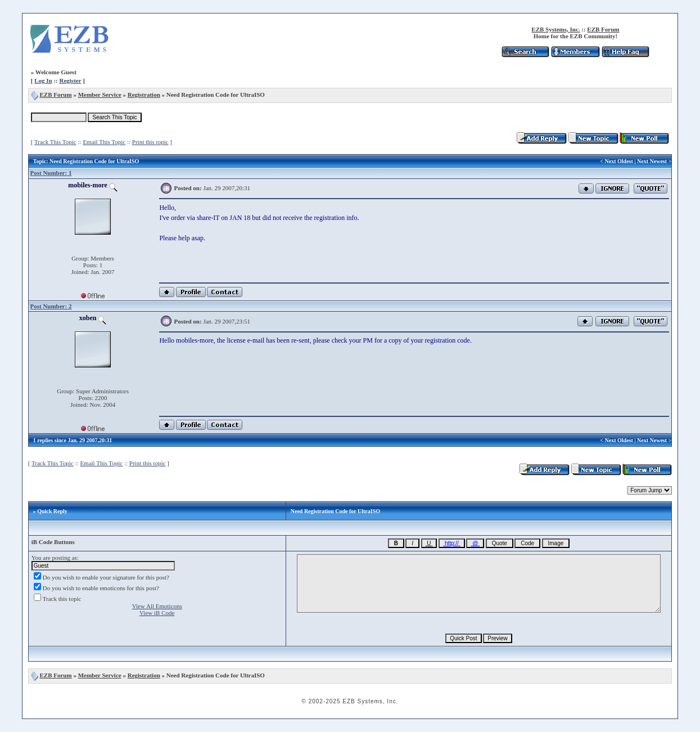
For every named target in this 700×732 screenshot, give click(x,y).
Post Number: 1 (51, 173)
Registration (144, 95)
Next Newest (652, 161)
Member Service (100, 95)
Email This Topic (104, 142)
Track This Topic (55, 142)
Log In (43, 80)
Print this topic (150, 142)
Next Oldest (619, 161)
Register (70, 80)
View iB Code (157, 613)
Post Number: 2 (51, 306)
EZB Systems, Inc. (556, 29)
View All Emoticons (157, 606)
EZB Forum (603, 29)
